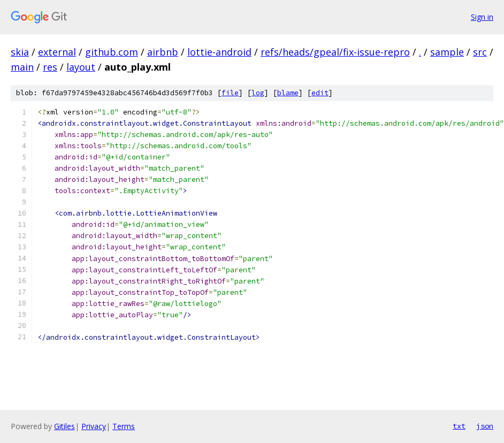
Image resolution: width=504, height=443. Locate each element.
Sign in (482, 17)
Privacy (94, 426)
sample (447, 52)
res (50, 67)
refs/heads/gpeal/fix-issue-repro (335, 52)
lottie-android (219, 52)
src (480, 52)
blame (288, 93)
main (22, 67)
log (258, 93)
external (57, 52)
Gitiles (64, 426)
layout (81, 67)
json (485, 426)
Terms (124, 426)
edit (320, 93)
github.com (112, 52)
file (230, 93)
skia (20, 52)
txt (459, 426)
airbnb (163, 52)
